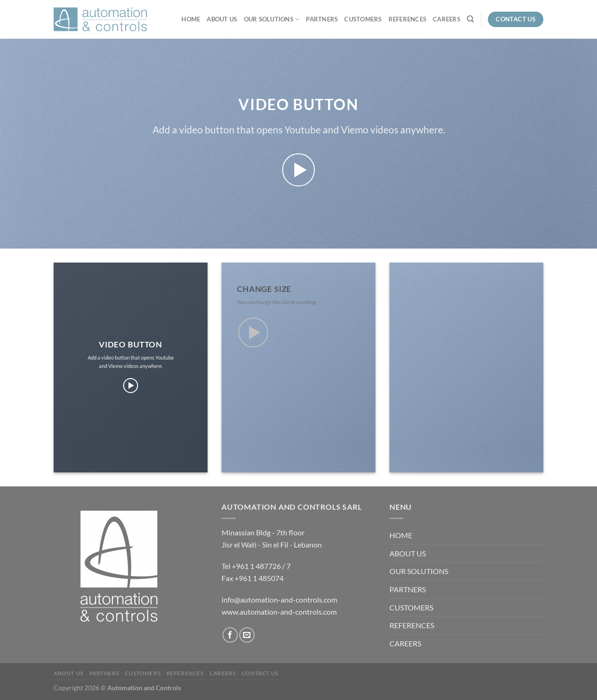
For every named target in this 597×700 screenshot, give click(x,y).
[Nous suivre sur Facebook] (230, 635)
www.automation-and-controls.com (279, 612)
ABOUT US (222, 19)
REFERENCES (408, 19)
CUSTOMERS (363, 19)
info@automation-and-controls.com (279, 600)
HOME (191, 19)
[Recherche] (470, 19)
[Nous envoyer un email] (247, 635)
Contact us (260, 673)
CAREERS (447, 19)
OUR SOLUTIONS (272, 19)
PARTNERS (322, 19)
